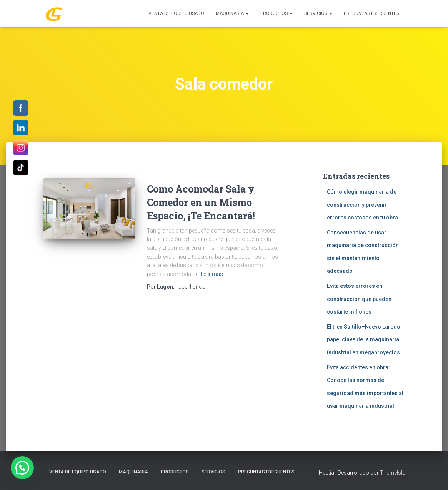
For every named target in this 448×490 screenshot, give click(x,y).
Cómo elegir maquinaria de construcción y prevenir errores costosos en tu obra (362, 205)
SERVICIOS (318, 13)
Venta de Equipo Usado (176, 13)
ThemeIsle (392, 473)
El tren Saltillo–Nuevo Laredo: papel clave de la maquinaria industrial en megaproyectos (364, 340)
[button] (22, 468)
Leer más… (214, 274)
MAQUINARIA (232, 13)
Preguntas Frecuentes (371, 13)
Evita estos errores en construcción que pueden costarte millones (359, 299)
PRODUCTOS (276, 13)
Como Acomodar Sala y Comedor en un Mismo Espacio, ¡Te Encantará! (201, 202)
